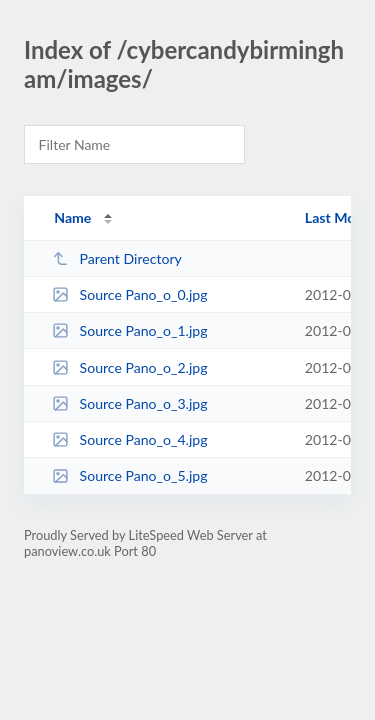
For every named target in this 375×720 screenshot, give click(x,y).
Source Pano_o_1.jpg (129, 330)
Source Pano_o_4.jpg (129, 439)
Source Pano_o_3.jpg (129, 403)
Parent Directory (117, 258)
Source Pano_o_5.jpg (129, 475)
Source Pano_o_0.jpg (129, 294)
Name (72, 217)
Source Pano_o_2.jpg (129, 367)
